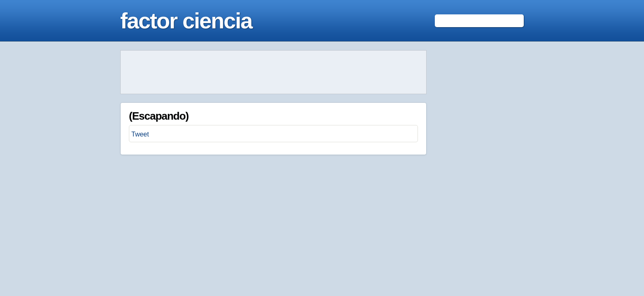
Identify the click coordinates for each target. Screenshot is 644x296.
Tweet (140, 134)
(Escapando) (159, 116)
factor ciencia (186, 21)
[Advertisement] (273, 72)
